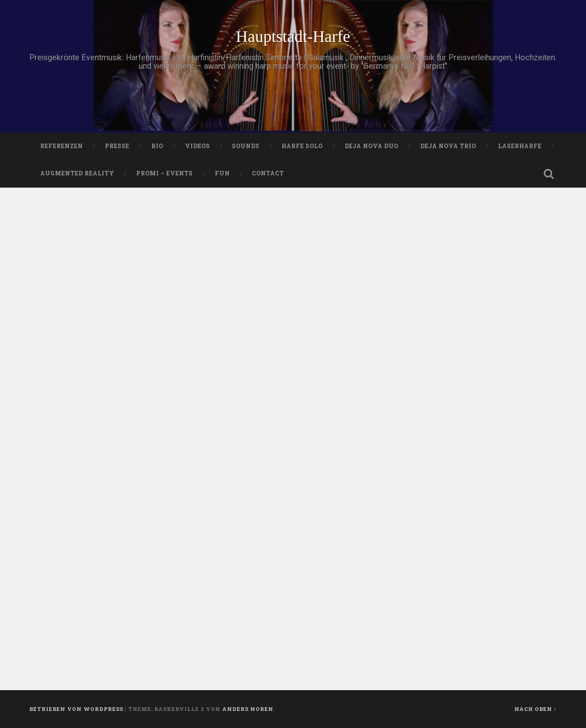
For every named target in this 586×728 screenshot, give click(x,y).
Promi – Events (165, 173)
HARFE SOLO (302, 146)
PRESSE (117, 146)
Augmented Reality (77, 173)
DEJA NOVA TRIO (448, 146)
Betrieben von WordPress (76, 709)
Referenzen (62, 146)
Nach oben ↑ (536, 709)
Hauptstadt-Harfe (293, 36)
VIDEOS (198, 146)
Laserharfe (520, 146)
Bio (157, 146)
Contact (268, 173)
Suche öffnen (549, 174)
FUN (222, 173)
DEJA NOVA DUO (372, 146)
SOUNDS (246, 146)
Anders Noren (248, 709)
